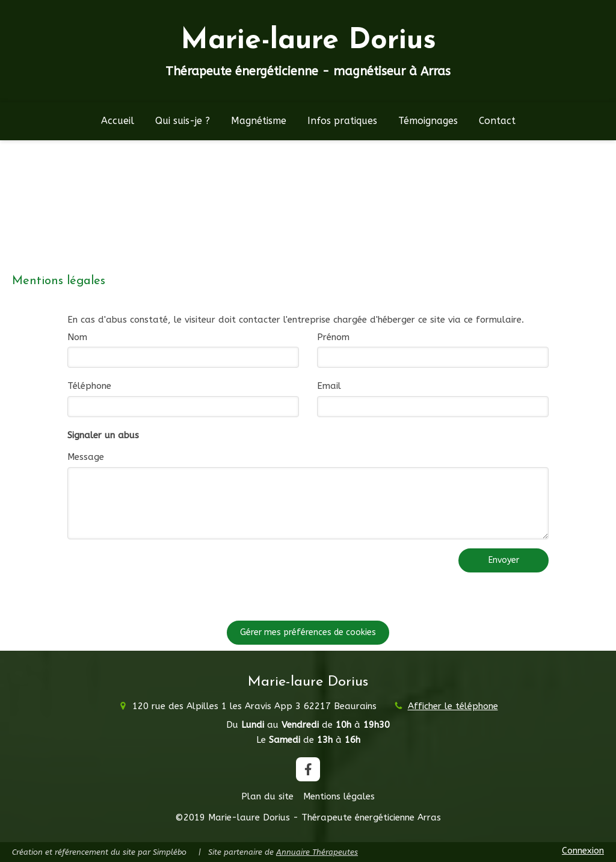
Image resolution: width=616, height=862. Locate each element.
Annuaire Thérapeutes (317, 852)
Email (329, 386)
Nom (77, 337)
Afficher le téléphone (453, 706)
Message (86, 457)
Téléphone (89, 386)
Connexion (583, 851)
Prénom (333, 337)
